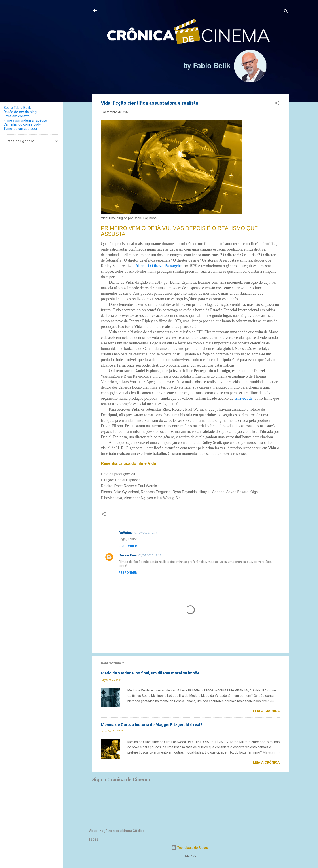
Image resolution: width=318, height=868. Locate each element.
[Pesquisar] (286, 12)
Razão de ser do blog (20, 112)
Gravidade (243, 398)
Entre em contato (17, 116)
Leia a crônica (266, 711)
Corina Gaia (128, 555)
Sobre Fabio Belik (17, 108)
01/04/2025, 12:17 (150, 555)
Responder (128, 546)
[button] (277, 104)
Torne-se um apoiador (20, 129)
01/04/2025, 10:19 (146, 533)
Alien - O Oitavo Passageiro (159, 266)
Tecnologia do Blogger (190, 848)
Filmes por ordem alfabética (25, 120)
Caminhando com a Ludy (22, 124)
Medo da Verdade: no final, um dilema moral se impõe (150, 673)
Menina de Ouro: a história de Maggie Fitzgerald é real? (152, 725)
